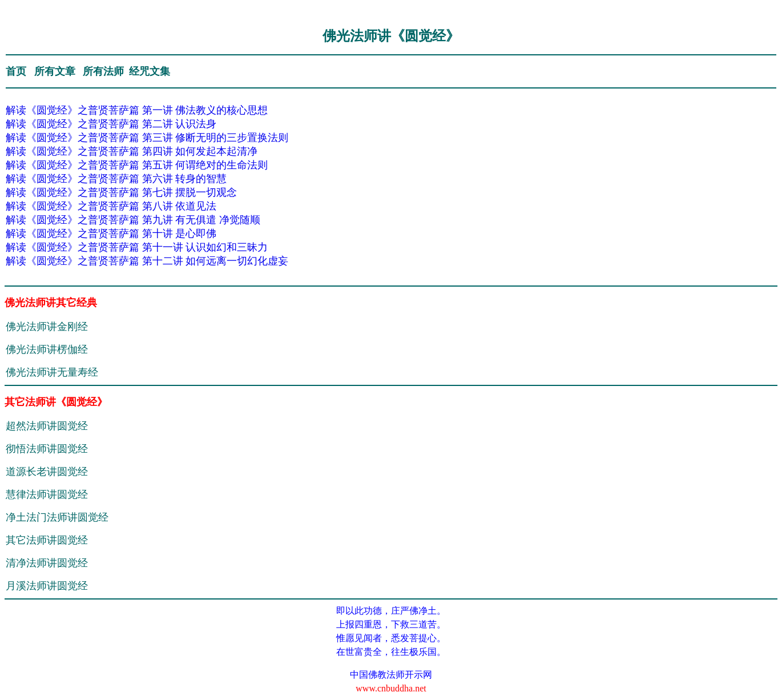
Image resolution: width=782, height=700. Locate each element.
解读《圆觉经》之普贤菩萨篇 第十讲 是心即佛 (111, 234)
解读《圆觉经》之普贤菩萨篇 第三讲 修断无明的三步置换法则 (147, 138)
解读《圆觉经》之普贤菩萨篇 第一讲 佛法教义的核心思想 (137, 110)
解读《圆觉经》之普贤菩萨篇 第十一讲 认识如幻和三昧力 (137, 247)
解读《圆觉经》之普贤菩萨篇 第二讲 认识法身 (111, 124)
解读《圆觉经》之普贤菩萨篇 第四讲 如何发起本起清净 (132, 151)
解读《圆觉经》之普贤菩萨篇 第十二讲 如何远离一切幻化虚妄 (147, 261)
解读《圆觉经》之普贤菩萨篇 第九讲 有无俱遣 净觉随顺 (133, 220)
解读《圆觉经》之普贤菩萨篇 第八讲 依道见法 (111, 206)
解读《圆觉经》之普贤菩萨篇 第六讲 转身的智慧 (116, 179)
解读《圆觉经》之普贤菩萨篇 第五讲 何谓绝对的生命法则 (137, 165)
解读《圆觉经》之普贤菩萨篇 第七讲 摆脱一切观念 (121, 192)
